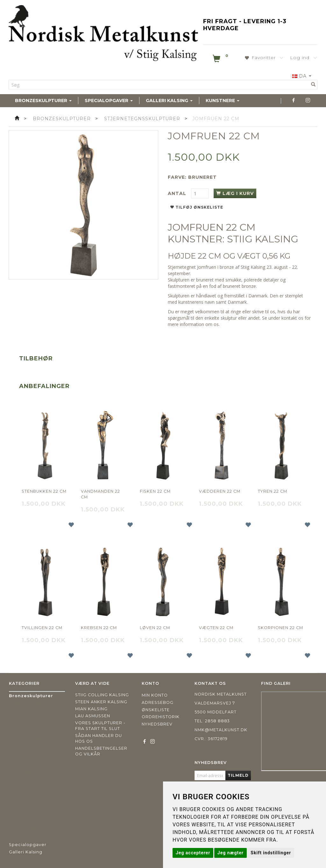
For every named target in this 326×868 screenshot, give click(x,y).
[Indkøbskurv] (221, 60)
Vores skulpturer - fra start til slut (100, 726)
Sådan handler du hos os (99, 738)
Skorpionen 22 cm (280, 628)
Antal (178, 193)
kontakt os (292, 318)
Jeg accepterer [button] (193, 853)
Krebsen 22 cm (99, 628)
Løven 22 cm (155, 628)
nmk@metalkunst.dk (221, 730)
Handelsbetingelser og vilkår (101, 751)
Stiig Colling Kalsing (102, 695)
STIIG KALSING (263, 239)
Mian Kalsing (91, 709)
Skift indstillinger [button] (271, 853)
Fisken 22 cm (155, 491)
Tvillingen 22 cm (42, 628)
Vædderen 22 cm (220, 491)
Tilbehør (36, 358)
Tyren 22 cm (273, 491)
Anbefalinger (44, 386)
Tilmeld (238, 775)
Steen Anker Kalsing (101, 702)
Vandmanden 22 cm (100, 494)
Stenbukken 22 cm (44, 491)
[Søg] (313, 85)
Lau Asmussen (93, 716)
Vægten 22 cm (216, 628)
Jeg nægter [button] (230, 853)
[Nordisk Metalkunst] (103, 34)
